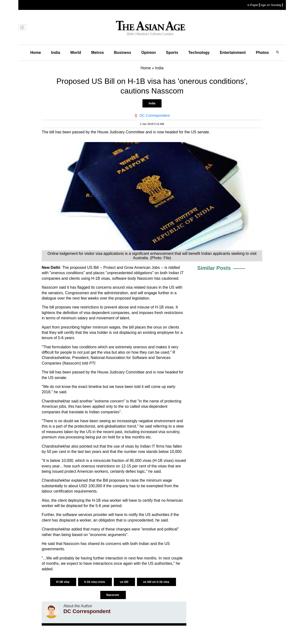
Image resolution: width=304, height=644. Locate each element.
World (76, 53)
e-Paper (253, 5)
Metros (97, 53)
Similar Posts (214, 268)
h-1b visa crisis (95, 582)
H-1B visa (63, 582)
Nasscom (113, 595)
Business (123, 53)
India (56, 53)
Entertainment (233, 53)
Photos (262, 53)
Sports (172, 53)
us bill (124, 582)
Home (36, 53)
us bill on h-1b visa (156, 582)
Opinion (149, 53)
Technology (199, 53)
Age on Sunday (271, 5)
